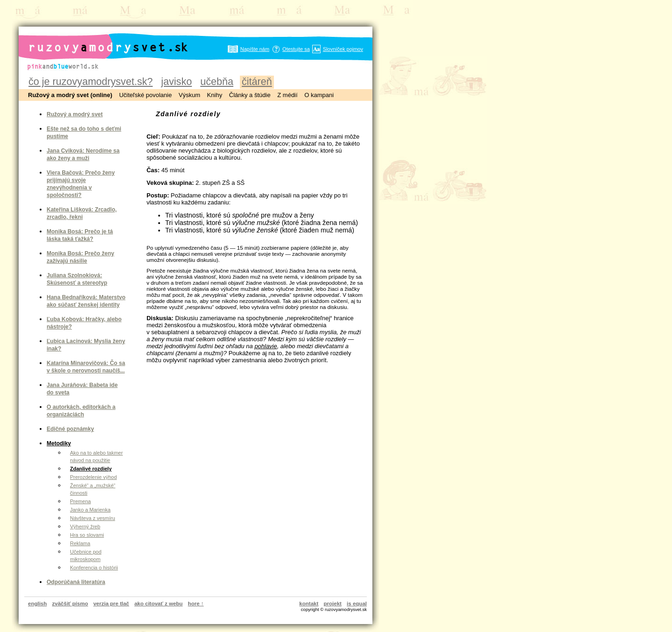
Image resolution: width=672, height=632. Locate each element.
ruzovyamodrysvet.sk (97, 40)
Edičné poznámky (70, 429)
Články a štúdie (250, 95)
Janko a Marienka (90, 510)
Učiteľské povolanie (145, 95)
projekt (333, 604)
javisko (176, 81)
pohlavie (266, 346)
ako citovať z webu (158, 604)
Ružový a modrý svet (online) (70, 95)
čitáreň (257, 81)
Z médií (287, 95)
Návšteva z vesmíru (93, 518)
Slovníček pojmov (343, 49)
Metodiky (59, 443)
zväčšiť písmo (70, 604)
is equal (357, 604)
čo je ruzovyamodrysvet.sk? (91, 81)
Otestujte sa (296, 49)
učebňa (217, 81)
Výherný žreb (85, 527)
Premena (80, 501)
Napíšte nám (255, 49)
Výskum (189, 95)
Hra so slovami (87, 535)
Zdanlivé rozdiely (91, 469)
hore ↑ (196, 604)
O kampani (319, 95)
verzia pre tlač (111, 604)
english (37, 604)
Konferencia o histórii (94, 568)
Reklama (80, 543)
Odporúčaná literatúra (76, 582)
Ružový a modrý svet (75, 114)
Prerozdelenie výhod (93, 477)
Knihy (215, 95)
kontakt (309, 604)
